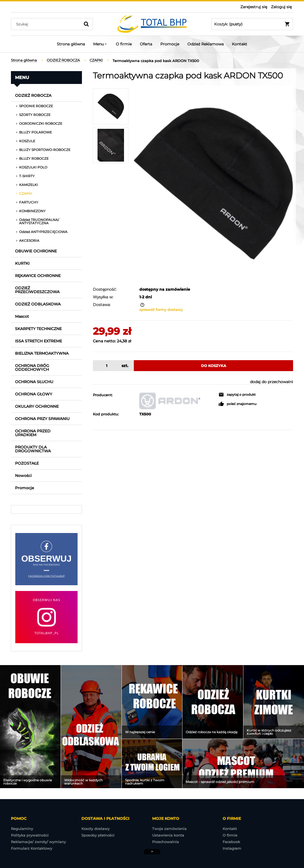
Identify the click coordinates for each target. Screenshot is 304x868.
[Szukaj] (86, 24)
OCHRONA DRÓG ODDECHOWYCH (32, 368)
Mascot (22, 316)
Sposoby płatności (98, 835)
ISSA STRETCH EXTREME (39, 341)
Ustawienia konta (168, 835)
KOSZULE (27, 141)
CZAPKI (26, 193)
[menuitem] (71, 44)
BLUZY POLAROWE (36, 132)
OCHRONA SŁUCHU (34, 382)
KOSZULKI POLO (33, 167)
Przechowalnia (166, 842)
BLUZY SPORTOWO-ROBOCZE (45, 150)
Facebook (231, 842)
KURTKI (22, 263)
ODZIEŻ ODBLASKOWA (38, 304)
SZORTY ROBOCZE (35, 115)
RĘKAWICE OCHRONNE (38, 276)
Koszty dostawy (95, 829)
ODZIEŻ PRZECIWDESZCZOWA (37, 290)
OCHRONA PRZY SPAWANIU (42, 419)
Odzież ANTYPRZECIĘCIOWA (43, 232)
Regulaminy (22, 829)
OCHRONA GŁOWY (34, 394)
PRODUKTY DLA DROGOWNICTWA (33, 449)
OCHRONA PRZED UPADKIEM (33, 433)
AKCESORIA (29, 241)
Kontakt (230, 829)
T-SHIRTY (27, 176)
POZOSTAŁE (27, 463)
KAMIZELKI (29, 185)
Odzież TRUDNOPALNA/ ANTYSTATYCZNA (39, 221)
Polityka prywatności (30, 835)
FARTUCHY (29, 202)
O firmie (230, 835)
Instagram (232, 848)
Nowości (23, 476)
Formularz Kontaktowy (32, 848)
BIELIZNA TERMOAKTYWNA (42, 353)
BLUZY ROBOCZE (34, 158)
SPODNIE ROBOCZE (36, 106)
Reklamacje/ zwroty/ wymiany (38, 842)
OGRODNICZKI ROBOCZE (41, 123)
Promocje (25, 488)
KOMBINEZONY (32, 211)
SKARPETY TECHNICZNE (38, 329)
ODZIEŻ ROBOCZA (33, 95)
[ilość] (106, 366)
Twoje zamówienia (169, 829)
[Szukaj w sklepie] (47, 24)
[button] (237, 395)
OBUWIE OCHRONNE (36, 251)
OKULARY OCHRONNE (37, 406)
